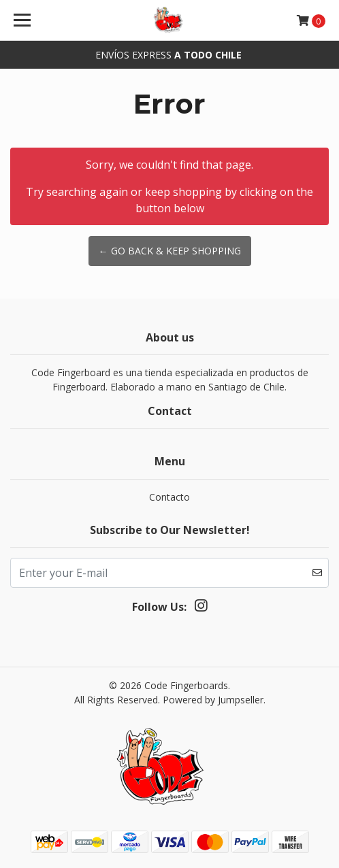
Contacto (169, 497)
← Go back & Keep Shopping (170, 251)
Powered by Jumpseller (213, 700)
